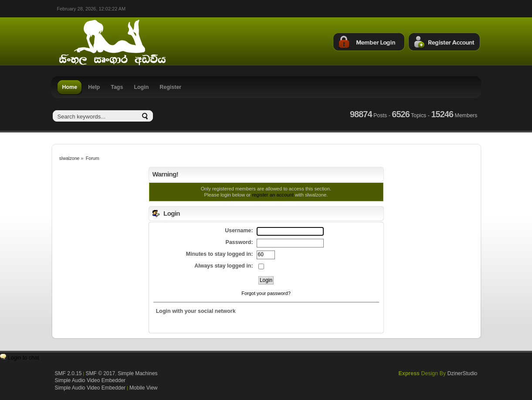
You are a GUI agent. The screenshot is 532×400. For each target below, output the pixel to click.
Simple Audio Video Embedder (90, 380)
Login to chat (23, 358)
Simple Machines (137, 373)
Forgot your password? (266, 293)
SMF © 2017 (101, 373)
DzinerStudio (463, 373)
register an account (273, 195)
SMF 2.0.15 (68, 373)
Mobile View (143, 388)
